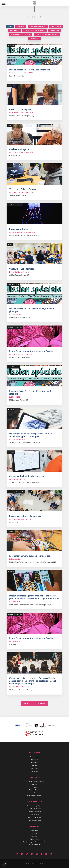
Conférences (56, 26)
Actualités (35, 760)
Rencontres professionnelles (47, 35)
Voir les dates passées (35, 704)
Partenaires (35, 771)
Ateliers (21, 26)
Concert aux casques (38, 26)
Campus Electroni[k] (35, 812)
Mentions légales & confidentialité (34, 842)
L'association (35, 757)
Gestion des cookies (34, 845)
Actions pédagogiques (35, 806)
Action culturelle (34, 790)
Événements (14, 30)
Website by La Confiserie (34, 864)
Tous (10, 26)
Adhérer (34, 765)
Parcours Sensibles (35, 817)
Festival (34, 793)
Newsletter (34, 830)
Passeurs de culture (35, 820)
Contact (34, 836)
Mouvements (35, 814)
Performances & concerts (21, 35)
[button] (4, 864)
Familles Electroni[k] (35, 809)
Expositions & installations (35, 30)
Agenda (35, 833)
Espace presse (35, 839)
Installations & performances (35, 781)
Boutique (34, 768)
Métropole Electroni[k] (34, 796)
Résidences (34, 39)
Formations (55, 30)
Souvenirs (34, 763)
